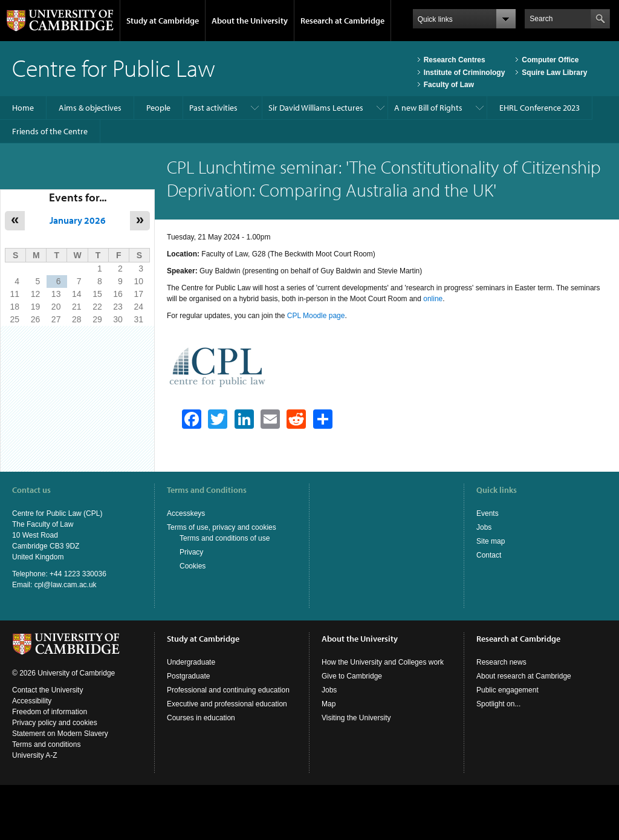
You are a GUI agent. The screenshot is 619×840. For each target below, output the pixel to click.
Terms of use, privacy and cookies (222, 527)
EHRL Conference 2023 (540, 108)
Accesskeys (186, 513)
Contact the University (47, 690)
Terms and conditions (46, 744)
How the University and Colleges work (383, 662)
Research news (501, 662)
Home (23, 108)
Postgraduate (188, 676)
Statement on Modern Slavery (60, 734)
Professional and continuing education (228, 690)
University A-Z (35, 755)
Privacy (191, 552)
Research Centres (455, 60)
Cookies (193, 566)
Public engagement (507, 690)
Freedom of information (50, 712)
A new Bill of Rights (428, 108)
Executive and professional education (227, 704)
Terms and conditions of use (225, 538)
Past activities (213, 108)
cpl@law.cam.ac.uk (66, 585)
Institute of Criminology (465, 73)
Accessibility (32, 701)
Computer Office (550, 60)
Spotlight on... (498, 704)
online (433, 299)
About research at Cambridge (524, 676)
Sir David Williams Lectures (316, 108)
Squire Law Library (554, 73)
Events (488, 513)
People (158, 108)
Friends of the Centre (50, 131)
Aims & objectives (90, 108)
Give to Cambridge (352, 676)
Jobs (484, 527)
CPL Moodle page (316, 316)
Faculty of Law (449, 85)
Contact (489, 555)
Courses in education (201, 718)
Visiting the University (356, 718)
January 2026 (78, 220)
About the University (250, 21)
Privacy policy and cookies (55, 723)
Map (329, 704)
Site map (491, 541)
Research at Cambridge (342, 21)
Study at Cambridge (163, 21)
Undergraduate (191, 662)
